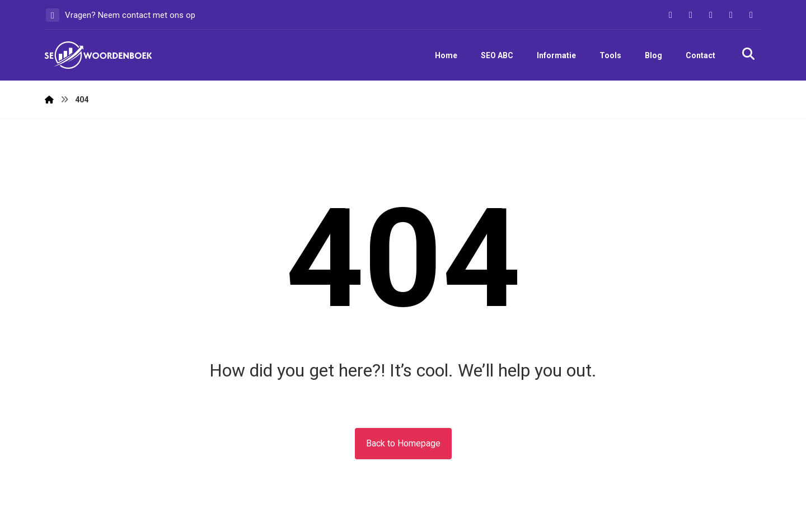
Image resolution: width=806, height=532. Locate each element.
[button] (671, 15)
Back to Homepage (403, 443)
